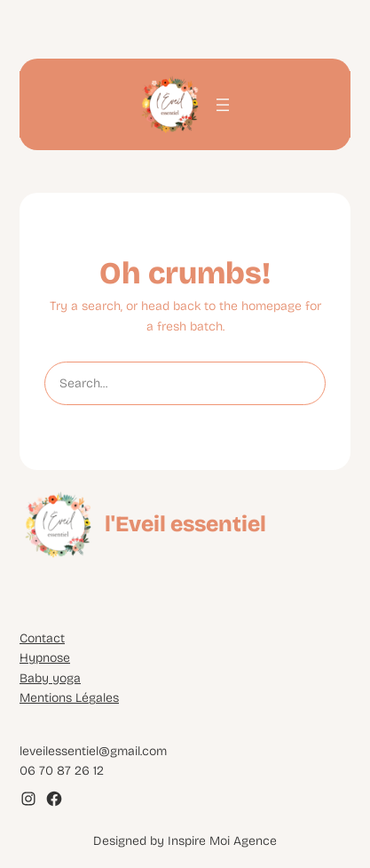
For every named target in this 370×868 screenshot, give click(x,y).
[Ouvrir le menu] (223, 105)
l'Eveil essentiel (185, 524)
